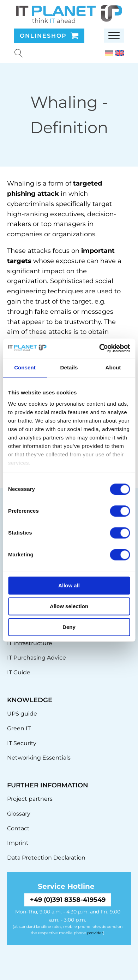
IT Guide (19, 672)
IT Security (22, 743)
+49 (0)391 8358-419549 (68, 900)
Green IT (19, 728)
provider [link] (95, 933)
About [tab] (113, 367)
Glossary (19, 814)
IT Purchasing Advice (37, 658)
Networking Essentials (39, 758)
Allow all (69, 585)
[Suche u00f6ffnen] (19, 53)
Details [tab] (69, 367)
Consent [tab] (25, 367)
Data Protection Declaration (46, 858)
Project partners (30, 799)
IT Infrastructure (30, 643)
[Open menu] (114, 36)
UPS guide (22, 714)
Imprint (18, 843)
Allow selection (69, 606)
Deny (69, 627)
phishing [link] (21, 194)
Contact (18, 828)
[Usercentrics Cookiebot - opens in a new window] (99, 348)
